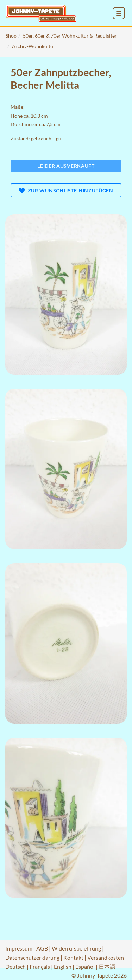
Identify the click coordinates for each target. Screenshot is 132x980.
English (63, 966)
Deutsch (15, 966)
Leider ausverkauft (66, 166)
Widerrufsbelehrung (76, 948)
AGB (42, 948)
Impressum (19, 948)
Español (85, 966)
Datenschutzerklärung (32, 957)
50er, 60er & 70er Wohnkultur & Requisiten (70, 36)
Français (40, 966)
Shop (11, 36)
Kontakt (73, 957)
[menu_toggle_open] (119, 13)
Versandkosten (106, 957)
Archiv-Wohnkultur (34, 46)
